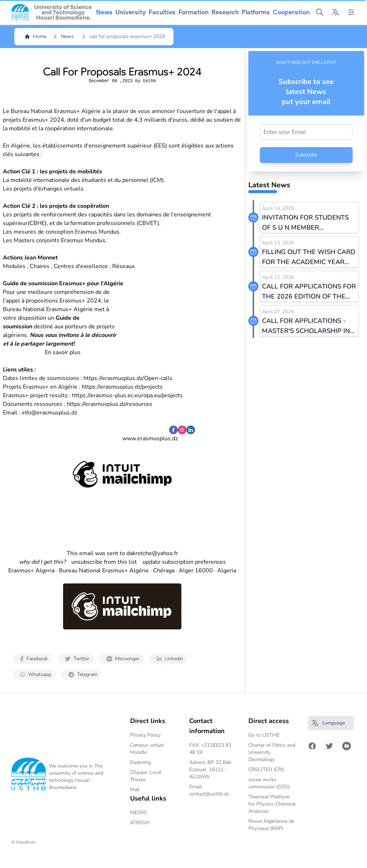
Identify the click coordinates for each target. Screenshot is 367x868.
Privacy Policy (145, 735)
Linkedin (168, 659)
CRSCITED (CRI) (266, 770)
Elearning (140, 762)
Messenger (121, 659)
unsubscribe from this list (104, 562)
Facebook (32, 659)
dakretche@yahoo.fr (152, 553)
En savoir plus (63, 352)
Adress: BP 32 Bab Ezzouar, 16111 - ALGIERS (210, 770)
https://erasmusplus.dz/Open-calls (128, 378)
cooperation (291, 12)
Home (35, 36)
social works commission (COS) (269, 783)
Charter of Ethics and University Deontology (272, 752)
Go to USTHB (264, 735)
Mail (135, 790)
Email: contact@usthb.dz (209, 790)
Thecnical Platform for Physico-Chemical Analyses (272, 804)
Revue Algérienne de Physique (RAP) (271, 825)
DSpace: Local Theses (146, 776)
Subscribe (306, 155)
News (67, 36)
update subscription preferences (184, 562)
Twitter (76, 659)
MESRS (139, 813)
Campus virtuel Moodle (147, 749)
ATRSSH (140, 823)
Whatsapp (34, 674)
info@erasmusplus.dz (49, 413)
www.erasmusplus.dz (150, 438)
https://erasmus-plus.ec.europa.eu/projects (127, 395)
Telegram (82, 674)
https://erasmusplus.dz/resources (109, 404)
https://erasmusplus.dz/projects (122, 387)
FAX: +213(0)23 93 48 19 (210, 749)
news (104, 12)
